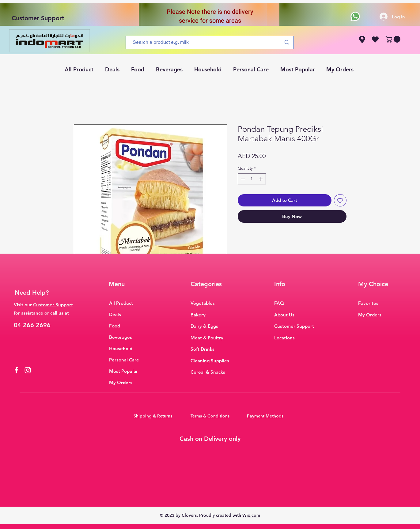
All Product (121, 303)
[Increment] (261, 179)
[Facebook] (16, 370)
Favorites (368, 303)
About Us (284, 315)
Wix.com (251, 515)
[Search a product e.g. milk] (202, 42)
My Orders (121, 382)
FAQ (279, 303)
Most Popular (123, 371)
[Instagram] (28, 370)
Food (115, 326)
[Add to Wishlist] (340, 200)
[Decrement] (242, 179)
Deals (115, 314)
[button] (394, 39)
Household (121, 348)
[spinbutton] (252, 179)
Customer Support (38, 18)
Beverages (121, 337)
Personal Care (124, 360)
